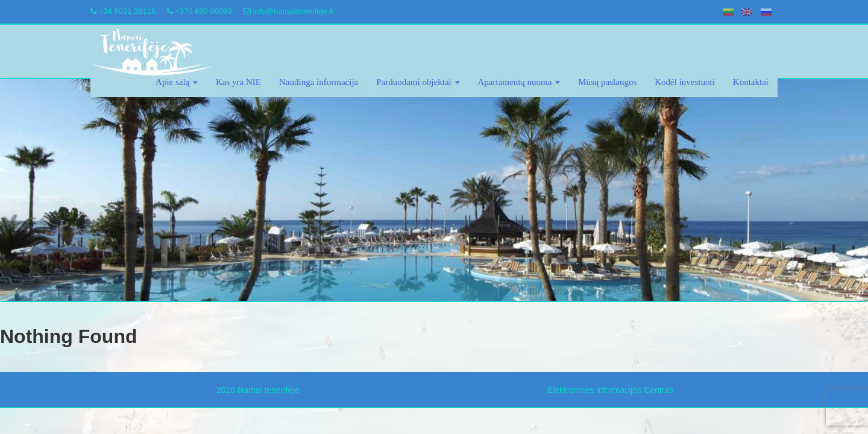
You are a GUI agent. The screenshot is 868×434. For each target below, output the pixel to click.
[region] (434, 190)
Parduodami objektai (418, 82)
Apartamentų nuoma (519, 82)
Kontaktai (751, 82)
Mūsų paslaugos (607, 82)
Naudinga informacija (319, 82)
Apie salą (177, 82)
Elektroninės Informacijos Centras (610, 390)
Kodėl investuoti (685, 82)
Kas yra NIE (238, 82)
